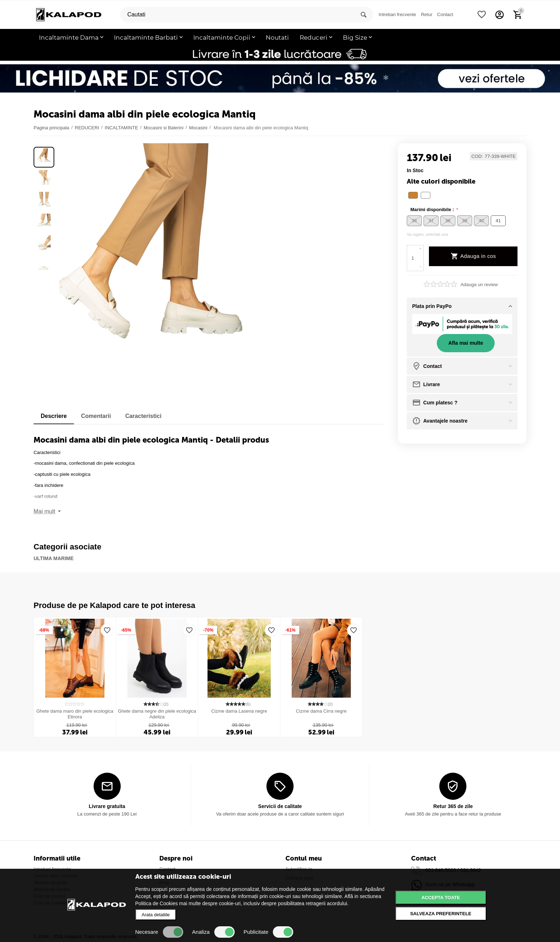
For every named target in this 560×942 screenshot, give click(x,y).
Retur (427, 14)
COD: (477, 156)
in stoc (415, 170)
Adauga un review (479, 285)
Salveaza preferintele (441, 914)
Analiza (213, 932)
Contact (445, 14)
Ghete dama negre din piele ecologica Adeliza (157, 714)
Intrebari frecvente (397, 14)
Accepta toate (441, 898)
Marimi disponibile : (433, 210)
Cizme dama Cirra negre (321, 711)
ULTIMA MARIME (54, 558)
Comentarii (96, 416)
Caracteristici (144, 416)
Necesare (159, 932)
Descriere (54, 416)
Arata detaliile (156, 915)
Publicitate (268, 932)
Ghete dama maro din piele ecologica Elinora (75, 714)
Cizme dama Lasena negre (239, 711)
